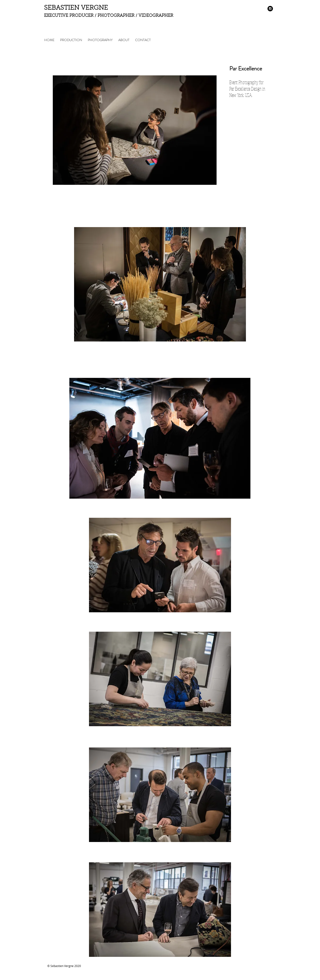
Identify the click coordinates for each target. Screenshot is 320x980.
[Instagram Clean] (262, 967)
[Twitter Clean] (256, 967)
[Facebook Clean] (249, 967)
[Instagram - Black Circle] (270, 9)
